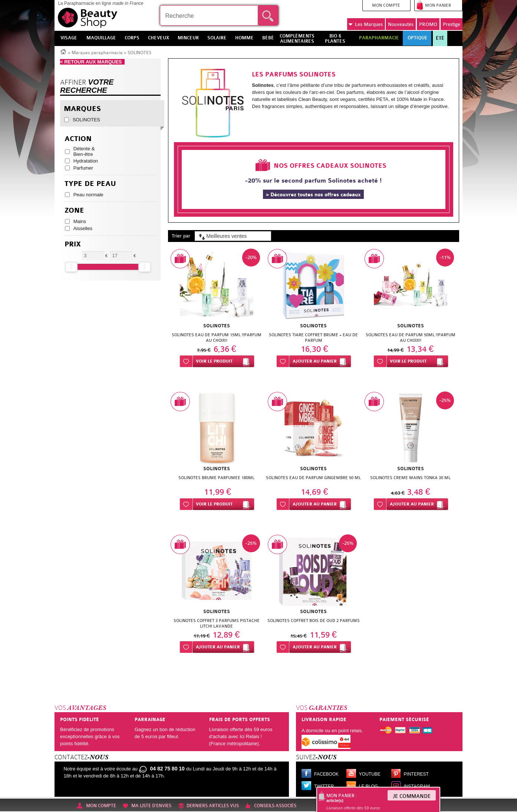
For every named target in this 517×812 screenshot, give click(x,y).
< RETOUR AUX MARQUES (92, 62)
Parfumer (83, 168)
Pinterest (416, 774)
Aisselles (83, 228)
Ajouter (315, 361)
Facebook (326, 774)
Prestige (452, 24)
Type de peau (90, 184)
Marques (365, 24)
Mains (80, 221)
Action (78, 139)
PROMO (428, 24)
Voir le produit (214, 361)
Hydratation (86, 161)
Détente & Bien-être (84, 151)
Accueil (63, 51)
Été (440, 38)
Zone (74, 211)
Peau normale (88, 195)
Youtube (370, 774)
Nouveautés (401, 24)
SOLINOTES (86, 120)
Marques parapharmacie (97, 53)
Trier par (181, 236)
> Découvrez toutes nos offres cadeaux (313, 195)
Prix (73, 244)
